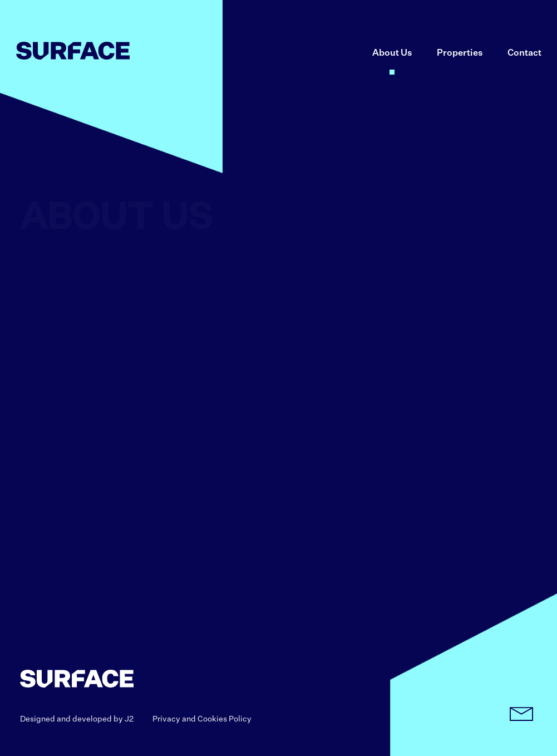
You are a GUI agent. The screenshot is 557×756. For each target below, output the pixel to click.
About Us (392, 53)
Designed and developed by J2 (77, 719)
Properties (460, 53)
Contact (524, 53)
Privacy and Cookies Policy (202, 719)
